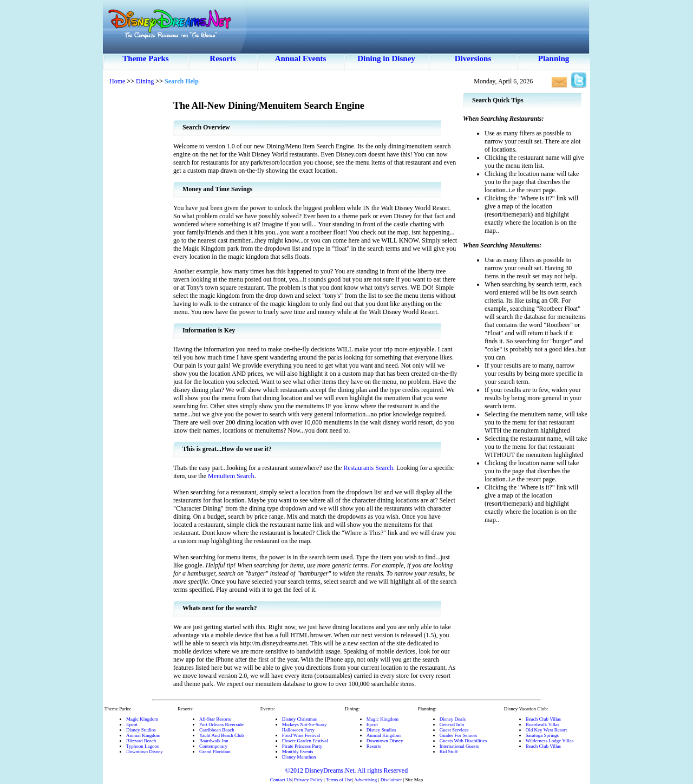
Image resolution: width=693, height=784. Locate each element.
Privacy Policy (308, 780)
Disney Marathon (299, 757)
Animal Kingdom (143, 735)
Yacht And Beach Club (221, 735)
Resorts (223, 58)
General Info (452, 724)
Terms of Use (339, 780)
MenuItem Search (231, 476)
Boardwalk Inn (214, 741)
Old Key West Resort (546, 730)
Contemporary (213, 746)
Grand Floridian (215, 752)
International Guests (459, 746)
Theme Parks (145, 58)
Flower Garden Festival (305, 741)
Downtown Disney (145, 752)
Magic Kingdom (142, 719)
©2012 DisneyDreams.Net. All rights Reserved (346, 770)
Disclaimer (391, 780)
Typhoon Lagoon (143, 746)
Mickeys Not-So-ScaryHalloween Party (305, 727)
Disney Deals (453, 719)
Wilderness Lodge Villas (550, 741)
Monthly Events (298, 752)
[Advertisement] (138, 254)
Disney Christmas (299, 719)
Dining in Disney (386, 58)
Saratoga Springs (542, 735)
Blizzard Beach (141, 741)
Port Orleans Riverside (221, 724)
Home (117, 81)
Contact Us (281, 780)
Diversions (473, 58)
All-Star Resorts (215, 719)
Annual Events (301, 58)
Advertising (366, 780)
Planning (554, 58)
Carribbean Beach (217, 730)
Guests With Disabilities (463, 741)
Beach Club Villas (543, 719)
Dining (145, 81)
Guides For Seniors (459, 735)
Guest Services (454, 730)
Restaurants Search (368, 468)
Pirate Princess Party (302, 746)
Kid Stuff (449, 752)
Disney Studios (141, 730)
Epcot (132, 724)
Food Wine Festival (301, 735)
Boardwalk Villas (543, 724)
